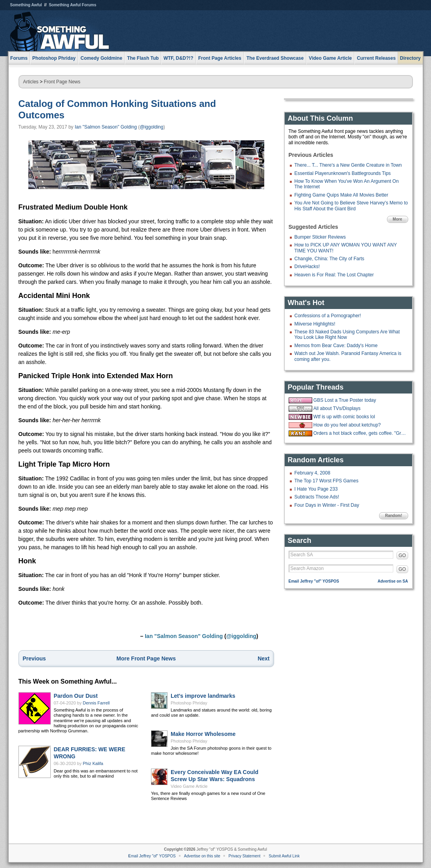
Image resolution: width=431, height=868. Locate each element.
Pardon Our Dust (76, 696)
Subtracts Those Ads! (317, 497)
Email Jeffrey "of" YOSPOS (314, 581)
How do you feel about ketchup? (347, 425)
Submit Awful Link (284, 856)
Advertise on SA (393, 581)
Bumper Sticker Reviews (320, 237)
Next (263, 658)
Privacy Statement (244, 856)
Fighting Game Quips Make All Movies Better (342, 195)
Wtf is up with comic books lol (344, 417)
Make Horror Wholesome (203, 734)
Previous (34, 658)
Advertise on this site (202, 856)
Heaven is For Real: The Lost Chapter (334, 275)
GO (402, 555)
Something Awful (26, 5)
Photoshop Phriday (189, 703)
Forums (19, 58)
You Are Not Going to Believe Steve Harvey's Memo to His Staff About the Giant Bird (351, 206)
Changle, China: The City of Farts (330, 259)
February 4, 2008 (312, 473)
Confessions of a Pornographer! (328, 316)
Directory (410, 58)
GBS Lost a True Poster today (345, 400)
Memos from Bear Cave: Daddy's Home (336, 346)
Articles (31, 82)
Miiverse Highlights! (315, 324)
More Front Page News (146, 658)
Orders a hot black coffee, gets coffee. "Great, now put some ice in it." (360, 433)
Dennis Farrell (96, 703)
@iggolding (151, 127)
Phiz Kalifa (93, 763)
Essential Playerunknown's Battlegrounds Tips (343, 173)
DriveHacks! (307, 267)
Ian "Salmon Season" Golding (106, 127)
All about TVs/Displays (337, 408)
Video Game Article (189, 786)
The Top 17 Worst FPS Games (327, 481)
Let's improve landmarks (203, 696)
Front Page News (62, 82)
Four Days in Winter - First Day (327, 505)
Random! (393, 516)
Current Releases (376, 58)
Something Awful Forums (73, 5)
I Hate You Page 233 (316, 489)
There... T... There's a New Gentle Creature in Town (348, 165)
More (398, 219)
